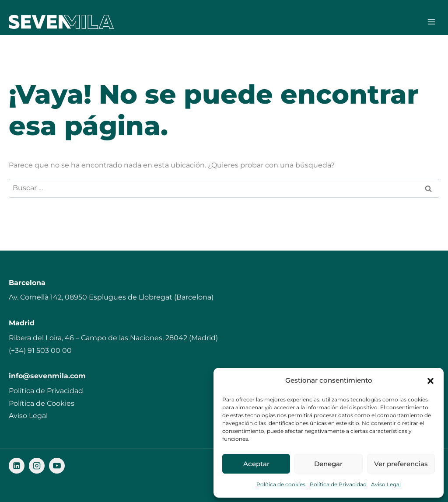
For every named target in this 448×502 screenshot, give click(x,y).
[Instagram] (37, 466)
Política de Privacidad (338, 484)
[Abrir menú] (431, 22)
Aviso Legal (386, 484)
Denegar (328, 464)
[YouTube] (57, 466)
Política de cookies (281, 484)
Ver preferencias (401, 464)
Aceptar (256, 464)
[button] (430, 381)
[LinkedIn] (17, 466)
